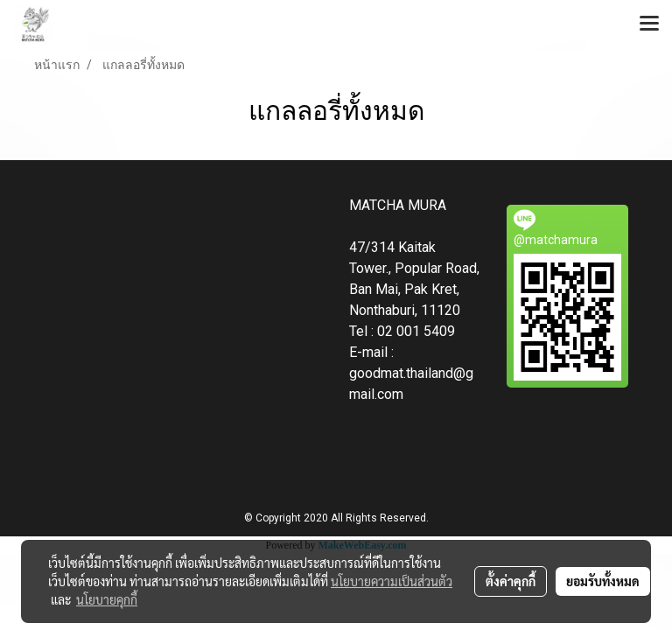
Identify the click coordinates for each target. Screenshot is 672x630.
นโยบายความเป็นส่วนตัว (392, 581)
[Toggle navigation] (649, 24)
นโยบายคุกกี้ (107, 599)
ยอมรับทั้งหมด (603, 581)
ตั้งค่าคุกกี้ (511, 581)
